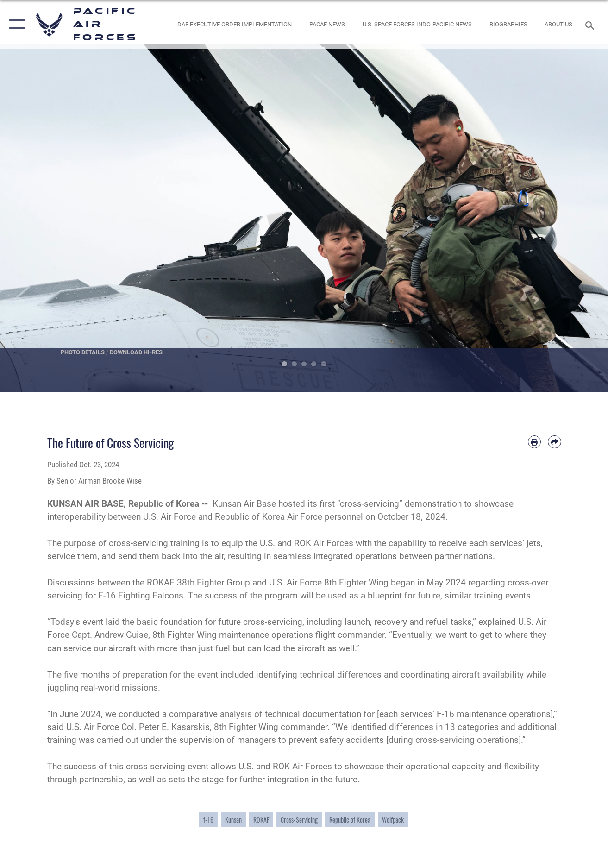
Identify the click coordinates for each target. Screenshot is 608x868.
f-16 (208, 820)
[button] (15, 24)
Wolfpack (393, 820)
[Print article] (534, 442)
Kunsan (233, 820)
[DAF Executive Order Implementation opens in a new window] (235, 24)
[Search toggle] (591, 24)
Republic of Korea (350, 820)
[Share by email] (554, 442)
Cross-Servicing (299, 820)
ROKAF (261, 820)
